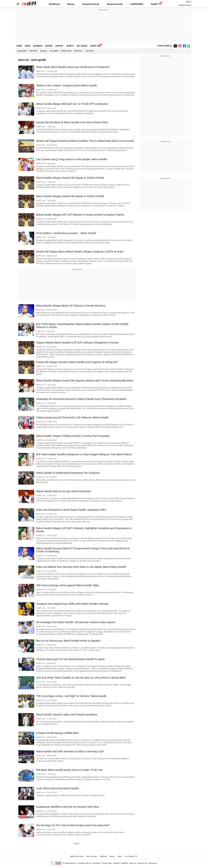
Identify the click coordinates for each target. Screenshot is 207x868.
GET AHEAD (82, 46)
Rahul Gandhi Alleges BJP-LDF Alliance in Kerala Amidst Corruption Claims (80, 215)
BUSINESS (38, 46)
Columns (54, 51)
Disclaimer (96, 863)
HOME (19, 46)
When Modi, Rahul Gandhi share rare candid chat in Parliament (73, 67)
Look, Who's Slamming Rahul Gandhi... (58, 788)
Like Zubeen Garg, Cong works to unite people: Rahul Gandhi (72, 159)
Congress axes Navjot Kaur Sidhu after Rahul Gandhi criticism (72, 604)
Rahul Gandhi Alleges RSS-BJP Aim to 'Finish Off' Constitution (72, 104)
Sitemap (116, 863)
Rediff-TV (156, 4)
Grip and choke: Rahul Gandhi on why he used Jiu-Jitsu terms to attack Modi (81, 678)
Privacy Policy (107, 863)
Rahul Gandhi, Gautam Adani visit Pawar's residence (67, 715)
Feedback (124, 863)
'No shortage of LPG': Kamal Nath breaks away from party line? (73, 825)
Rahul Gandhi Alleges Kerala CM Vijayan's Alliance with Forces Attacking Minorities (85, 381)
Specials (78, 51)
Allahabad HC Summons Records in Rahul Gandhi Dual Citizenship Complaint (81, 399)
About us (133, 863)
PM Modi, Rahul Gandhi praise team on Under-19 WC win (69, 770)
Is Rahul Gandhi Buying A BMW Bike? (58, 733)
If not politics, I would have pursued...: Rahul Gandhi (66, 233)
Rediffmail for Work (77, 856)
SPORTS (70, 46)
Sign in (189, 2)
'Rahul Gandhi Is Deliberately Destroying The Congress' (68, 473)
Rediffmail (54, 4)
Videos (120, 856)
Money (71, 4)
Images (43, 51)
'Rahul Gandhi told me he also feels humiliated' (64, 491)
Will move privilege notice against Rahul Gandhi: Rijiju (68, 585)
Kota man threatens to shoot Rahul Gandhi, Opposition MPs (71, 510)
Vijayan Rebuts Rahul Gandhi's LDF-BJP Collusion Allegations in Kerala (77, 343)
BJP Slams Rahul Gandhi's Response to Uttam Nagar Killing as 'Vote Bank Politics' (84, 454)
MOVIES (49, 46)
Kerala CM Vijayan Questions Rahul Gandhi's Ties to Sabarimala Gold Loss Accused (85, 141)
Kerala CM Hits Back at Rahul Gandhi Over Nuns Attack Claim (72, 122)
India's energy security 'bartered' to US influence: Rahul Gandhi (72, 418)
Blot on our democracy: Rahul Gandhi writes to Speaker (68, 641)
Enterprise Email (91, 4)
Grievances (153, 863)
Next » (77, 844)
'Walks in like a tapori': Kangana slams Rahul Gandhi (67, 86)
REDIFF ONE (96, 46)
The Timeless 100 (131, 856)
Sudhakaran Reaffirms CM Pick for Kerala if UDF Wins (68, 807)
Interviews (66, 51)
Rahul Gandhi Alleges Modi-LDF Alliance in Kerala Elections (71, 306)
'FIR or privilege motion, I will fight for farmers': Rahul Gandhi (71, 696)
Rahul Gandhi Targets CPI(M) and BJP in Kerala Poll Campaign (73, 436)
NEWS (28, 46)
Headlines (22, 51)
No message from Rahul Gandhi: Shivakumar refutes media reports (76, 622)
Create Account (185, 5)
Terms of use (142, 863)
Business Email (115, 4)
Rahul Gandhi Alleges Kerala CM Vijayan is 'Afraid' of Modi (70, 178)
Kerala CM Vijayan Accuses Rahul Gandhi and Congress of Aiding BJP (77, 362)
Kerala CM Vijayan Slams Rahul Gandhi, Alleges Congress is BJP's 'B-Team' (80, 252)
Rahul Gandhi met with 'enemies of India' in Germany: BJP (70, 752)
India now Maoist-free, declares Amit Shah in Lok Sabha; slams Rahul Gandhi (81, 567)
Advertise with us (85, 863)
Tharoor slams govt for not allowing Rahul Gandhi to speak (70, 659)
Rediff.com (73, 863)
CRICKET (59, 46)
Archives (90, 51)
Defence (33, 51)
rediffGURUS (137, 4)
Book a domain (92, 856)
